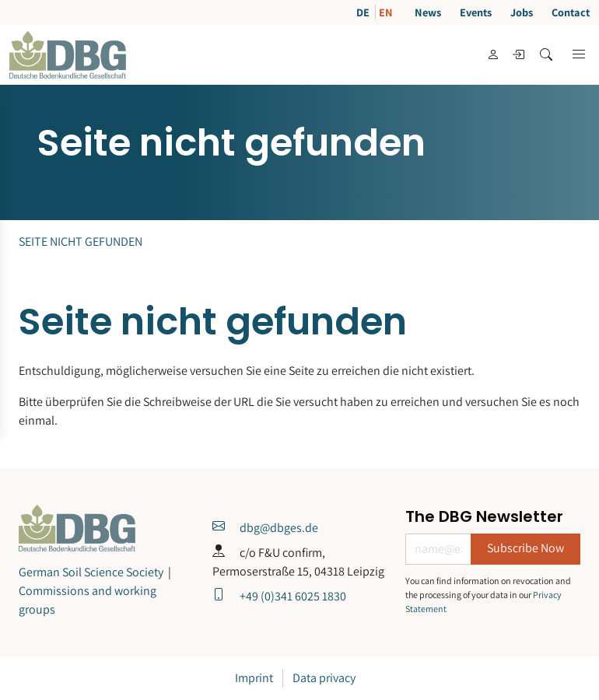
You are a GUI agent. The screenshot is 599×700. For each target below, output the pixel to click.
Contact (571, 12)
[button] (579, 54)
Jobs (522, 12)
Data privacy (324, 678)
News (428, 12)
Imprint (254, 678)
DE (364, 12)
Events (476, 12)
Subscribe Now (525, 548)
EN (386, 12)
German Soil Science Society (91, 572)
